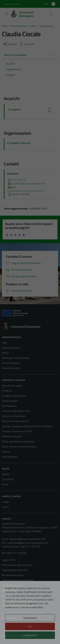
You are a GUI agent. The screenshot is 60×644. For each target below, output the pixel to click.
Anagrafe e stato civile (14, 396)
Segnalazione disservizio (15, 570)
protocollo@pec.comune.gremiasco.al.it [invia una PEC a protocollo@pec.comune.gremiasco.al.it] (25, 191)
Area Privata (8, 618)
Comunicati (8, 479)
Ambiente (7, 391)
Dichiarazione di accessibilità (17, 600)
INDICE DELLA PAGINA (30, 55)
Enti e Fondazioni (11, 363)
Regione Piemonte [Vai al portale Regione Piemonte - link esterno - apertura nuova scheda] (12, 4)
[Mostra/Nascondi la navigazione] (6, 14)
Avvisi (5, 484)
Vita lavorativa (10, 457)
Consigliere (14, 109)
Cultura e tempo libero (14, 416)
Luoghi (5, 502)
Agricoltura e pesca (12, 386)
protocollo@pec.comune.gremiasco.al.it (28, 543)
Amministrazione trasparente (17, 580)
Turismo (6, 452)
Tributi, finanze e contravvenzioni (19, 446)
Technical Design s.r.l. (24, 636)
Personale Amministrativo (16, 358)
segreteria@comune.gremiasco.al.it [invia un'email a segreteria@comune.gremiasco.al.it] (26, 184)
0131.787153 (16, 180)
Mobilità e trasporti (12, 436)
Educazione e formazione (15, 421)
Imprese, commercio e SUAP (17, 431)
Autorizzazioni (9, 406)
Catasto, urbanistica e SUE (16, 411)
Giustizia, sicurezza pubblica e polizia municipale (27, 426)
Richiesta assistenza (13, 575)
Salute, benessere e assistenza (18, 441)
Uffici (5, 343)
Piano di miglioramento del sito (18, 606)
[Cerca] (51, 14)
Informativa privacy (12, 585)
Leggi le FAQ (9, 560)
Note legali (8, 595)
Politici (5, 353)
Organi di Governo (11, 348)
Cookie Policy (9, 590)
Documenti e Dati (11, 368)
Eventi (5, 507)
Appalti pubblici (10, 401)
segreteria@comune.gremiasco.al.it (28, 539)
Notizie (6, 474)
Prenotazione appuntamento (17, 565)
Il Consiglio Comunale (19, 143)
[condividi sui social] (10, 44)
